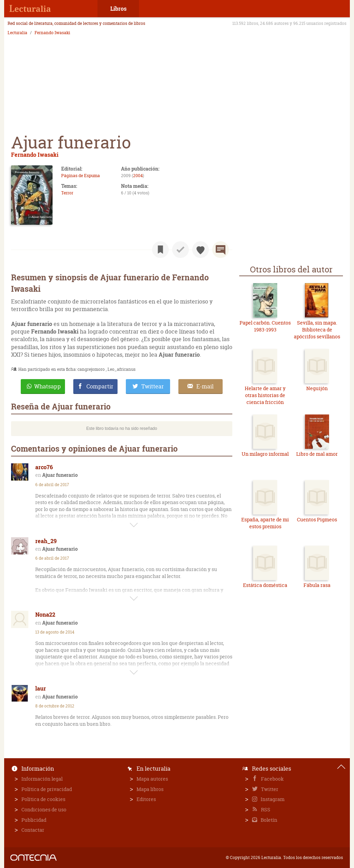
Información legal (42, 779)
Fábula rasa (317, 585)
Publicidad (34, 820)
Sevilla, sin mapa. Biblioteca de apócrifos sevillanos (317, 329)
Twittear (153, 386)
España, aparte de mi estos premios (265, 523)
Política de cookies (43, 799)
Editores (146, 799)
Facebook (272, 779)
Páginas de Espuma (81, 176)
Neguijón (317, 388)
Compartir (100, 386)
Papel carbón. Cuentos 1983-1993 (265, 326)
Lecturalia (17, 33)
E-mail (205, 386)
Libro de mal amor (317, 454)
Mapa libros (150, 789)
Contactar (33, 830)
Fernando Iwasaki (52, 33)
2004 (138, 176)
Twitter (269, 789)
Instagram (272, 799)
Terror (67, 193)
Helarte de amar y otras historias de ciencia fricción (265, 395)
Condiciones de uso (44, 809)
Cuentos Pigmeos (317, 519)
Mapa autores (152, 779)
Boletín (268, 820)
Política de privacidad (47, 789)
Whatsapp (48, 386)
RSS (265, 809)
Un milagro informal (265, 454)
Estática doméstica (265, 585)
